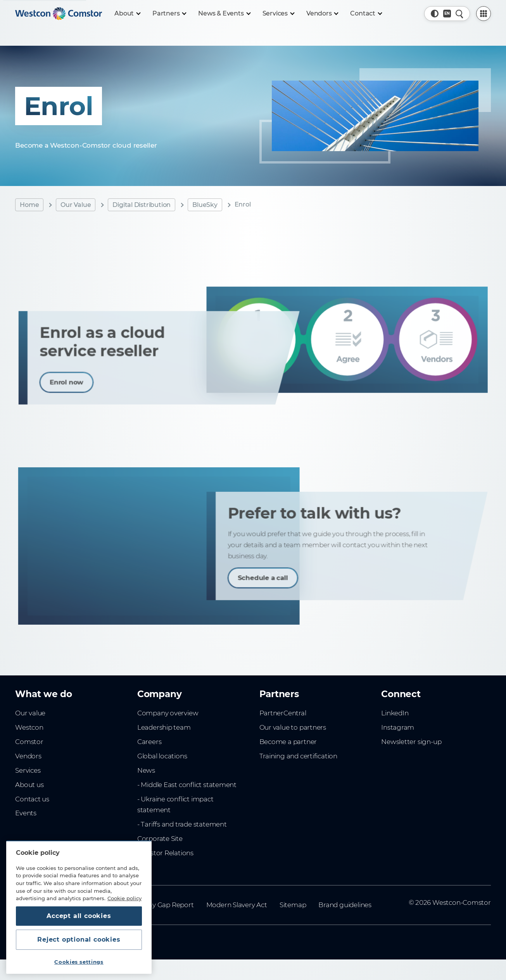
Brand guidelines (345, 905)
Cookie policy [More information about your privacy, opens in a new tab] (124, 898)
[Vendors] (322, 14)
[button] (435, 14)
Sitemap (293, 905)
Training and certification (298, 756)
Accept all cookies (79, 916)
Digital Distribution (142, 205)
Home (29, 205)
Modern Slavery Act (237, 905)
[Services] (278, 14)
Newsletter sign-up (411, 742)
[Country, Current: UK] (447, 14)
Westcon (29, 727)
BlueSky (205, 205)
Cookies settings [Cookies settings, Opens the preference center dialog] (79, 962)
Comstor (29, 742)
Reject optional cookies (79, 940)
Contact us (32, 799)
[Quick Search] (459, 14)
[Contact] (366, 14)
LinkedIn (395, 713)
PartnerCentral (283, 713)
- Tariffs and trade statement (182, 824)
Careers (149, 742)
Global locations (162, 756)
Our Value (76, 205)
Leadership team (164, 727)
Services (28, 770)
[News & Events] (224, 14)
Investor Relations (165, 853)
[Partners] (169, 14)
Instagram (398, 727)
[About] (127, 14)
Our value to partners (293, 727)
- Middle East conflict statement (187, 785)
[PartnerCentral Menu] (484, 14)
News (146, 770)
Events (26, 813)
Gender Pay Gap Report (156, 905)
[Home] (59, 14)
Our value (30, 713)
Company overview (168, 713)
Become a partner (288, 742)
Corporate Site (160, 839)
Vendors (28, 756)
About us (29, 785)
